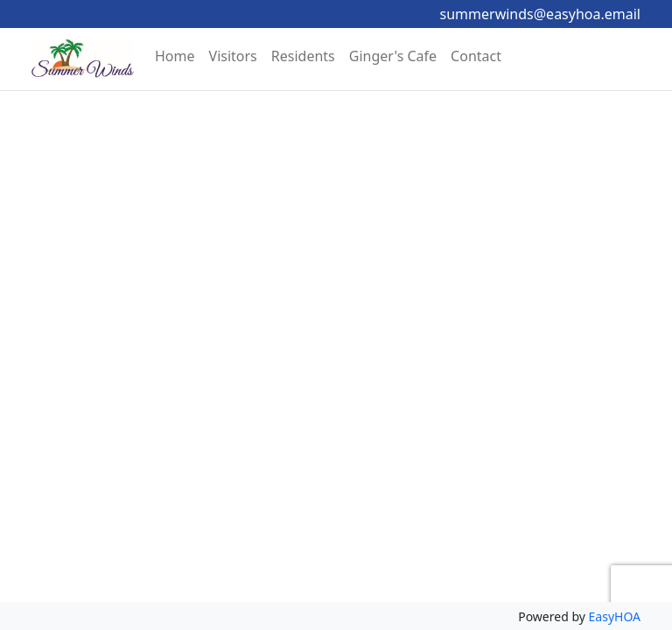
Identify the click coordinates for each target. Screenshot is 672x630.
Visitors (233, 56)
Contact (476, 56)
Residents (303, 56)
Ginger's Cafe (393, 56)
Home (175, 56)
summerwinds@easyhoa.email (540, 14)
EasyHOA (615, 616)
